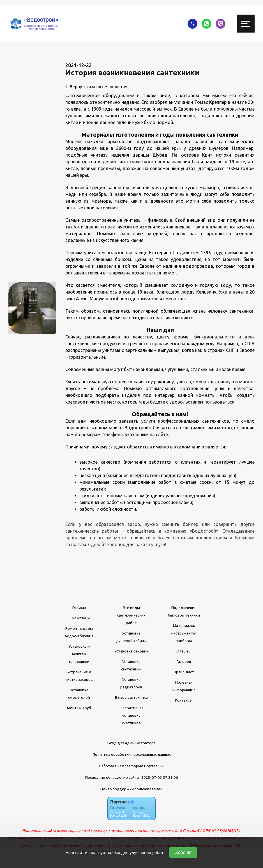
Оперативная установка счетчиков (131, 715)
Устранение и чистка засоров (79, 676)
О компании (79, 618)
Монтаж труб (79, 708)
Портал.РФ (154, 766)
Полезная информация (184, 686)
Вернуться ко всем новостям (96, 87)
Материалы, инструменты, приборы (184, 633)
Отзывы (184, 651)
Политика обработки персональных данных (132, 754)
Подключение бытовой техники (184, 611)
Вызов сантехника (131, 697)
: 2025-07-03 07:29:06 (159, 777)
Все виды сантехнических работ (131, 615)
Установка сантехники (131, 665)
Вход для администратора (131, 743)
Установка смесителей (79, 694)
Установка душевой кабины (131, 637)
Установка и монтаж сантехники (79, 654)
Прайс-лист (184, 672)
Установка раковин (131, 651)
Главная (79, 608)
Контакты (184, 700)
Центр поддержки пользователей (131, 789)
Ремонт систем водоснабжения (79, 632)
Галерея (184, 661)
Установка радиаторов (131, 683)
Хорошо (183, 852)
